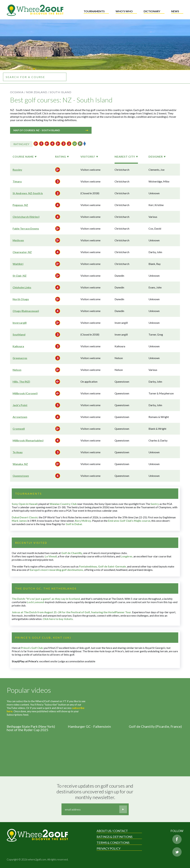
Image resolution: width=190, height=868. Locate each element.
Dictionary (152, 11)
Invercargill (20, 323)
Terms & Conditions (113, 843)
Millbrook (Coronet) (25, 393)
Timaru (17, 181)
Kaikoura (18, 346)
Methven (18, 240)
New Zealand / (38, 92)
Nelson (17, 370)
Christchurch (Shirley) (26, 217)
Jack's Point (20, 405)
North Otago (21, 299)
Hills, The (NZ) (21, 382)
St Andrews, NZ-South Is (28, 193)
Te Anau (18, 452)
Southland (19, 334)
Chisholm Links (22, 287)
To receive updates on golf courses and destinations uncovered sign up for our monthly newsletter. (95, 791)
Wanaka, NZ (20, 464)
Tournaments (94, 11)
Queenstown (21, 476)
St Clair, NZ (20, 276)
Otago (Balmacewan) (26, 311)
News (175, 11)
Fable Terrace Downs (26, 228)
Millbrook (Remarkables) (28, 440)
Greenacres (20, 358)
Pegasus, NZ (20, 205)
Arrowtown (20, 417)
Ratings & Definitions (114, 837)
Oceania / (18, 92)
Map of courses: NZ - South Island (51, 130)
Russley (17, 170)
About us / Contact (112, 831)
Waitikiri (18, 264)
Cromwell (19, 429)
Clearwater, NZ (22, 252)
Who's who (124, 11)
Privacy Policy (109, 848)
